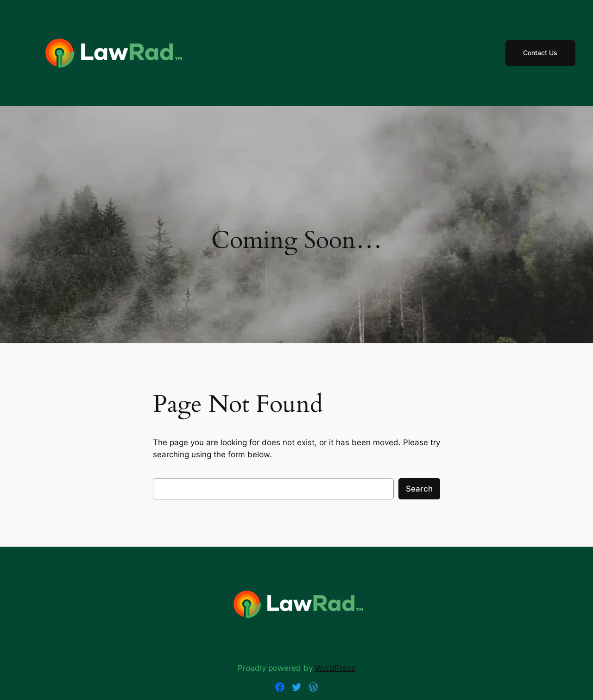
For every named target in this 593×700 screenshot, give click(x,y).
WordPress (335, 668)
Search (419, 489)
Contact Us (540, 53)
